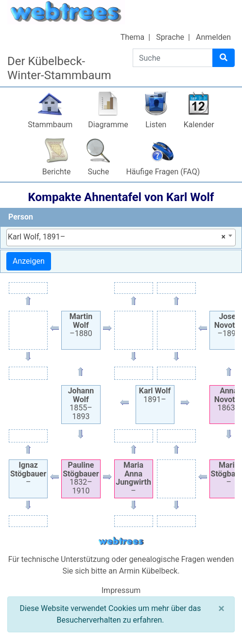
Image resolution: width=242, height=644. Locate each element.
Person (21, 217)
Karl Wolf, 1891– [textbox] (117, 237)
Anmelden (213, 37)
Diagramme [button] (108, 125)
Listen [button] (156, 125)
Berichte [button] (57, 172)
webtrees (121, 541)
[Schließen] (221, 609)
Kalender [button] (199, 125)
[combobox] (121, 237)
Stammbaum (50, 125)
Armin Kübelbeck (148, 571)
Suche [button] (98, 172)
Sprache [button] (170, 37)
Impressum (121, 590)
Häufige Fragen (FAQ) (163, 172)
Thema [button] (133, 37)
